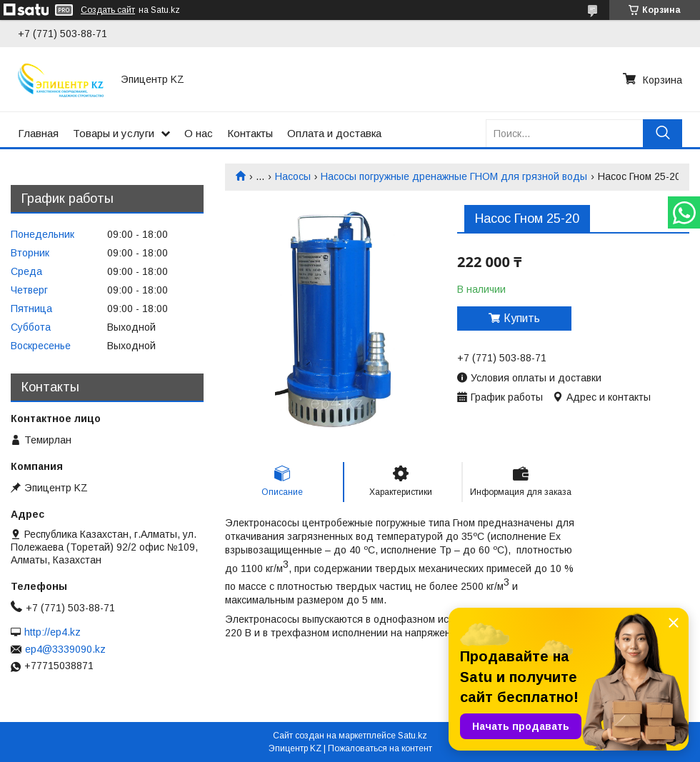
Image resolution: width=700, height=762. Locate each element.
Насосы (293, 176)
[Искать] (662, 133)
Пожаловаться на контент (380, 748)
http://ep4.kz (52, 632)
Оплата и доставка (334, 133)
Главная (38, 133)
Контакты (250, 133)
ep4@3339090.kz (65, 649)
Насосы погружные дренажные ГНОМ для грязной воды (454, 176)
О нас (199, 133)
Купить (522, 318)
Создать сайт (108, 10)
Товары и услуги (114, 133)
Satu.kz (412, 736)
